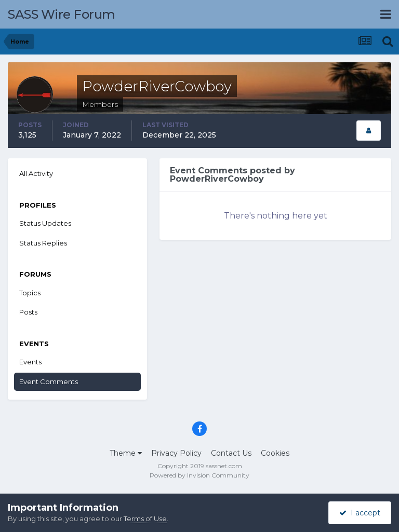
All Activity (36, 173)
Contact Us (231, 453)
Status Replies (43, 243)
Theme (126, 453)
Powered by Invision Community (199, 475)
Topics (30, 293)
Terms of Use (145, 519)
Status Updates (45, 223)
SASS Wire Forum (62, 14)
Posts (28, 312)
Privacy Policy (176, 453)
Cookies (275, 453)
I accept (360, 513)
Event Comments (49, 381)
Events (30, 362)
